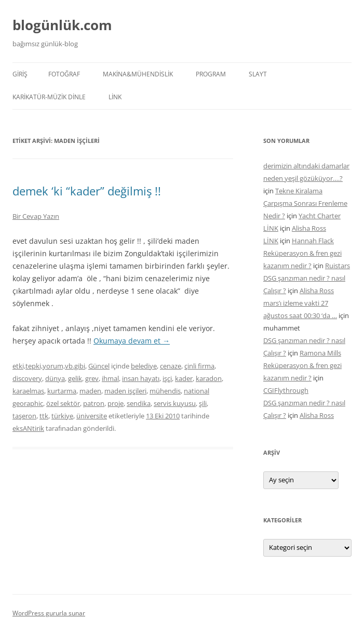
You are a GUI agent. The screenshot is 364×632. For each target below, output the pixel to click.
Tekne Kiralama (299, 191)
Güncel (99, 366)
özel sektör (63, 403)
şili (203, 403)
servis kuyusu (175, 403)
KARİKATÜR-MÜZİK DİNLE (49, 97)
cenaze (171, 366)
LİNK (115, 97)
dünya (55, 378)
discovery (27, 378)
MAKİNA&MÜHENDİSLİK (138, 74)
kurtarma (62, 391)
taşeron (24, 416)
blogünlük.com (62, 25)
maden (90, 391)
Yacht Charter (320, 216)
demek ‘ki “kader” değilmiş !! (87, 191)
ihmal (110, 378)
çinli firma (199, 366)
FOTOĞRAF (64, 74)
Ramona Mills (320, 353)
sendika (139, 403)
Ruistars (338, 266)
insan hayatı (141, 378)
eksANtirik (28, 428)
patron (94, 403)
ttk (44, 416)
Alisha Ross (309, 228)
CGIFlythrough (286, 390)
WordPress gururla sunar (49, 613)
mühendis (165, 391)
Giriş (20, 74)
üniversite (92, 416)
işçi (167, 378)
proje (116, 403)
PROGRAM (211, 74)
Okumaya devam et (132, 341)
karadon (209, 378)
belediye (144, 366)
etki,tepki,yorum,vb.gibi (49, 366)
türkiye (62, 416)
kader (184, 378)
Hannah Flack (313, 241)
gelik (75, 378)
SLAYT (258, 74)
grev (92, 378)
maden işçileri (125, 391)
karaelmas (28, 391)
